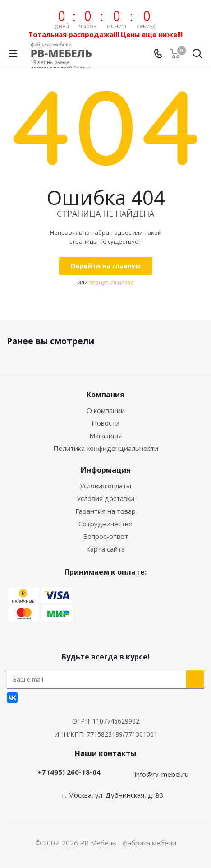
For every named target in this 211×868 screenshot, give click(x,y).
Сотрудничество (105, 524)
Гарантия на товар (105, 511)
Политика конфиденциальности (106, 448)
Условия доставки (105, 498)
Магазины (105, 436)
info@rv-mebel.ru (162, 774)
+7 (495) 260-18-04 (69, 772)
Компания (105, 395)
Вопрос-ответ (105, 536)
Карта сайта (105, 549)
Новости (105, 423)
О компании (106, 410)
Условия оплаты (105, 486)
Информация (106, 470)
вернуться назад (111, 282)
